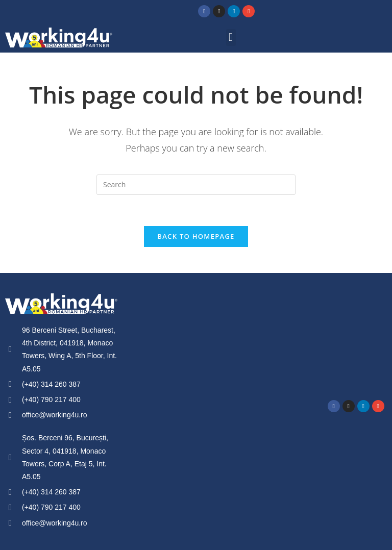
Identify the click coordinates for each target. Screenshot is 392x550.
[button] (231, 37)
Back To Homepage (196, 236)
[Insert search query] (196, 185)
